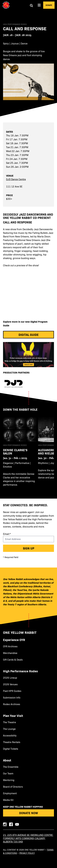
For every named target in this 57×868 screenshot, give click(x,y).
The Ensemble (11, 767)
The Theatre (9, 722)
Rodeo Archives (12, 704)
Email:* (7, 534)
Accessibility (10, 736)
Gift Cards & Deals (13, 660)
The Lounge (9, 729)
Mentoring (9, 780)
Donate (49, 5)
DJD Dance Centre (16, 179)
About (7, 760)
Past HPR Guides (12, 691)
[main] (28, 254)
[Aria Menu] (39, 5)
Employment (10, 793)
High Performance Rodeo (20, 671)
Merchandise (10, 653)
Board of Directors (13, 787)
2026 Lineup (10, 678)
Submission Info (12, 698)
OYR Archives (10, 646)
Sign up (29, 548)
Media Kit (8, 800)
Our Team (8, 773)
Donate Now (29, 813)
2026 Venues (10, 684)
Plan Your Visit (13, 716)
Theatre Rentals (12, 742)
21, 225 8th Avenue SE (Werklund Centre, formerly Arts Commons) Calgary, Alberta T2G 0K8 (28, 838)
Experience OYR (14, 640)
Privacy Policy (27, 853)
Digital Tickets (11, 749)
